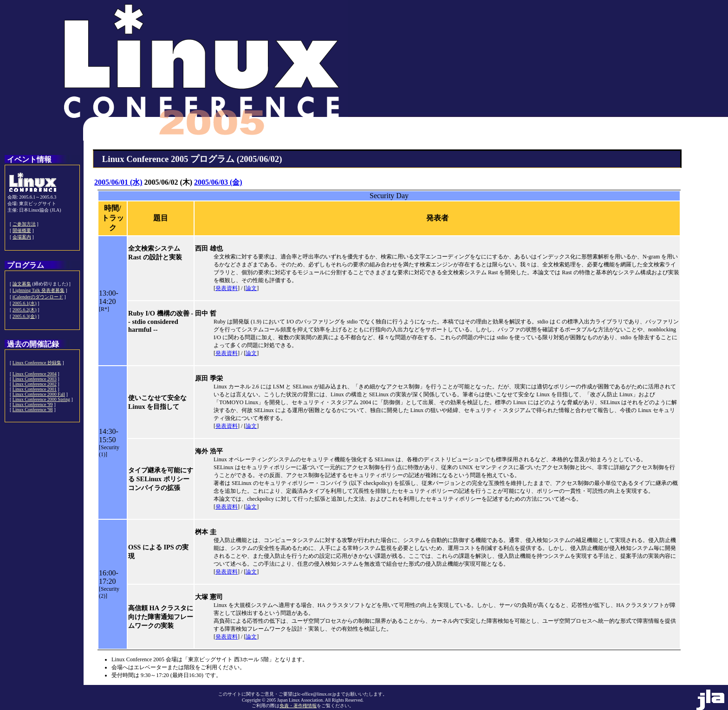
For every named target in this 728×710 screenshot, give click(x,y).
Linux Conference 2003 (35, 379)
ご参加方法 (24, 224)
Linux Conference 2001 (35, 389)
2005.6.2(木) (25, 310)
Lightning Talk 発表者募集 (39, 290)
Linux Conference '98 (33, 410)
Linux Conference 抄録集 (37, 363)
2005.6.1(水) (25, 303)
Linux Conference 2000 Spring (41, 399)
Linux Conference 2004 (35, 374)
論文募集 (22, 284)
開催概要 (22, 230)
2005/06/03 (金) (218, 182)
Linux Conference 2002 (35, 384)
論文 (251, 288)
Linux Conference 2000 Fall (39, 394)
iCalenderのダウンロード (38, 297)
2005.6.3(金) (25, 316)
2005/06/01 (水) (118, 182)
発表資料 (227, 288)
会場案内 (22, 237)
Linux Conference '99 (33, 404)
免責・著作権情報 (298, 706)
